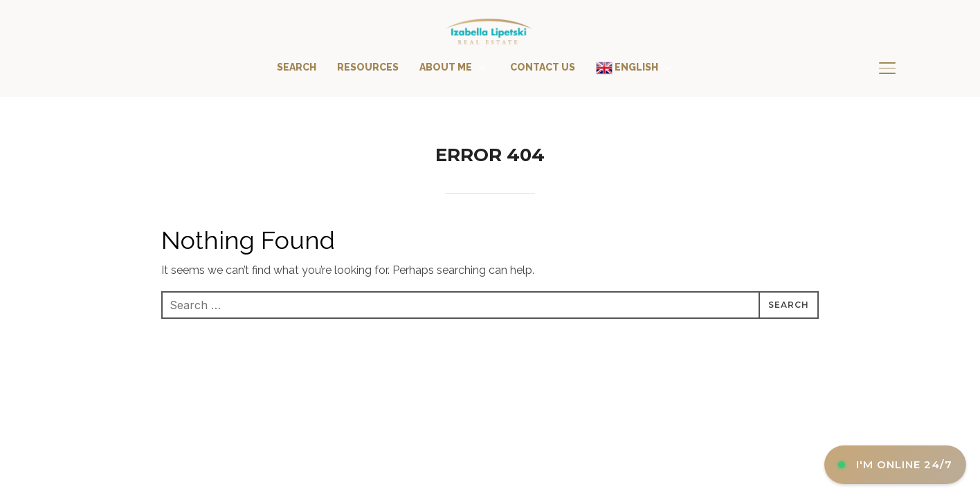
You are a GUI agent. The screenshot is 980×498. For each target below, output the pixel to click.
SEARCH (297, 67)
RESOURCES (368, 67)
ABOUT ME (446, 67)
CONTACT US (543, 67)
